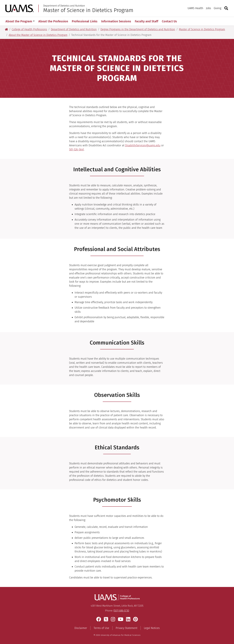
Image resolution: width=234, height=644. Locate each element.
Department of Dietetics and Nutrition (64, 6)
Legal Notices (152, 628)
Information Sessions (116, 21)
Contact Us (169, 21)
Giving (217, 8)
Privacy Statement (127, 628)
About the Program (20, 21)
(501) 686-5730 (121, 611)
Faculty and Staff (146, 21)
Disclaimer (81, 628)
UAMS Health (195, 8)
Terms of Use (101, 628)
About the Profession (53, 21)
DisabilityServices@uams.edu (143, 145)
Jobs (208, 8)
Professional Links (85, 21)
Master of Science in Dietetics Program (88, 10)
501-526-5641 (77, 150)
